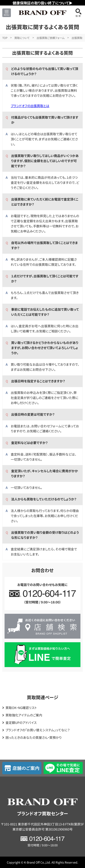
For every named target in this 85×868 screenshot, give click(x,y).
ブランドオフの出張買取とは (30, 106)
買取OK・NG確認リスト (21, 708)
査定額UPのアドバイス (21, 723)
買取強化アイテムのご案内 (24, 715)
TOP (5, 38)
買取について (22, 38)
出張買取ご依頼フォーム (51, 38)
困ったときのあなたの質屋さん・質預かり (34, 737)
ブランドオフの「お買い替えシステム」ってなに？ (38, 730)
